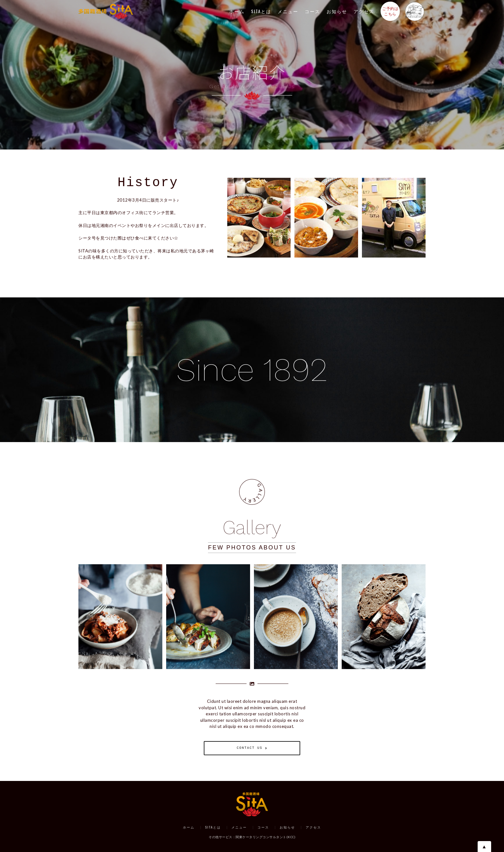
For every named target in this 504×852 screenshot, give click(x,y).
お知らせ (337, 11)
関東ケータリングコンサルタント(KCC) (265, 837)
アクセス (364, 11)
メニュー (288, 11)
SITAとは (261, 11)
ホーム (237, 11)
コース (312, 11)
